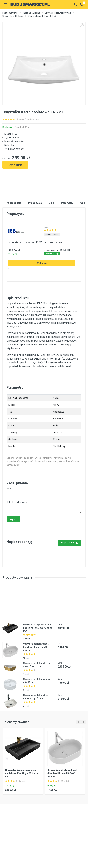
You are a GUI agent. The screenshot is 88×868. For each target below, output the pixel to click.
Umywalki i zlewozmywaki (58, 13)
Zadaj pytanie (34, 119)
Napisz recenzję (70, 584)
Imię (9, 530)
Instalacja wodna (32, 13)
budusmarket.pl (10, 13)
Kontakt (48, 276)
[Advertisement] (44, 181)
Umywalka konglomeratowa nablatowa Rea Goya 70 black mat (37, 670)
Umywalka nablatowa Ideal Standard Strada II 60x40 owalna (36, 689)
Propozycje (35, 245)
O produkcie (14, 245)
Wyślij (13, 561)
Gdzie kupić (15, 165)
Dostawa (56, 276)
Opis (51, 245)
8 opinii (20, 119)
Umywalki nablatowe (13, 16)
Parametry (67, 245)
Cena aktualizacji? (52, 296)
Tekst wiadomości (17, 544)
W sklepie (42, 305)
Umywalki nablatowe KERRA (42, 16)
